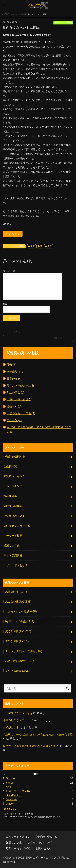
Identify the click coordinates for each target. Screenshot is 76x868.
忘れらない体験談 (20, 661)
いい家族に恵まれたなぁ (17, 713)
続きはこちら (10, 809)
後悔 (12, 365)
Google (10, 778)
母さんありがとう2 (20, 386)
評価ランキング (13, 486)
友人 (50, 246)
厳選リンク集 (12, 545)
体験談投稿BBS (13, 506)
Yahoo (10, 783)
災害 (33, 246)
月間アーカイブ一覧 (18, 848)
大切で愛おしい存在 (21, 413)
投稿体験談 (10, 496)
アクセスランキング (40, 843)
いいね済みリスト (14, 516)
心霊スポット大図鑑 (18, 791)
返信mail (14, 406)
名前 (5, 304)
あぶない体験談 (18, 602)
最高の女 (14, 379)
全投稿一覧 (10, 466)
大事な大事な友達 (20, 399)
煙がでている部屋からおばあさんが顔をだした (31, 746)
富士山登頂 (16, 372)
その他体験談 (17, 671)
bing (8, 787)
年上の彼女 (16, 392)
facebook (11, 799)
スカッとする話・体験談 (24, 651)
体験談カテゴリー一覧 (17, 526)
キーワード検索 (13, 536)
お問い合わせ (44, 848)
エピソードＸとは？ (16, 565)
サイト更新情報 (13, 555)
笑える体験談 (18, 631)
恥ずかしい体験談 (20, 621)
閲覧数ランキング (14, 476)
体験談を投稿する (14, 456)
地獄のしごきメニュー (16, 720)
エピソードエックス (45, 858)
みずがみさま (11, 727)
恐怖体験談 (17, 592)
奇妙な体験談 (17, 641)
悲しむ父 (14, 420)
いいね (13, 234)
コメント (9, 271)
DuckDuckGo (14, 795)
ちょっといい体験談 (15, 246)
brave (9, 804)
